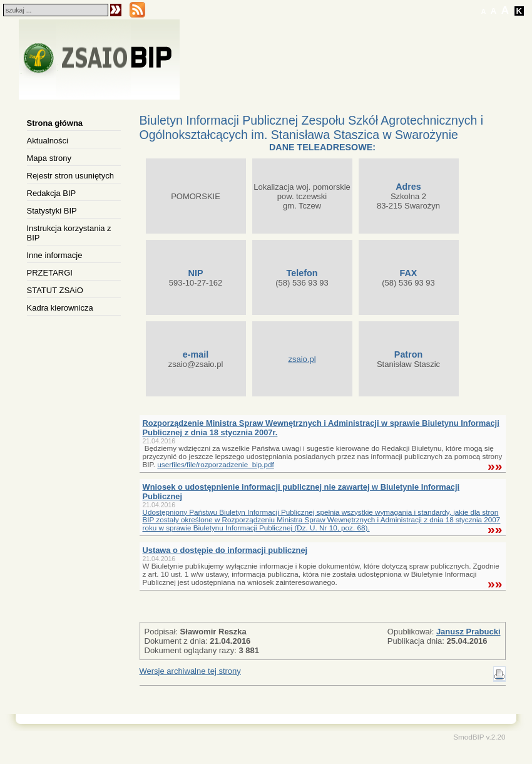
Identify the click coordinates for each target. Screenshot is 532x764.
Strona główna (55, 123)
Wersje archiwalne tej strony (190, 671)
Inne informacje (55, 255)
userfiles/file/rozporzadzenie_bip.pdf (215, 464)
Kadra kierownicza (60, 308)
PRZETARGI (50, 273)
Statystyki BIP (52, 211)
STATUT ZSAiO (55, 290)
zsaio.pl (302, 359)
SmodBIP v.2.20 (479, 737)
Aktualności (48, 141)
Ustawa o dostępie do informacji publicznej (225, 550)
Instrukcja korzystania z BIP (69, 233)
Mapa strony (49, 158)
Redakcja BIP (52, 193)
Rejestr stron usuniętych (70, 176)
